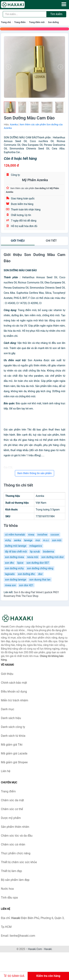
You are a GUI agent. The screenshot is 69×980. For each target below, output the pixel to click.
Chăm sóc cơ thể (12, 809)
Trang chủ (6, 22)
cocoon (55, 535)
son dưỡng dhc (26, 574)
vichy (8, 540)
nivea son (10, 585)
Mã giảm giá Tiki (12, 745)
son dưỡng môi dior (53, 557)
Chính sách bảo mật (14, 683)
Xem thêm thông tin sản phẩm (34, 473)
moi (38, 540)
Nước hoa (7, 889)
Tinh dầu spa (9, 898)
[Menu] (64, 4)
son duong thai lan (40, 580)
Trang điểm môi (37, 22)
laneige (28, 540)
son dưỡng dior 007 (38, 563)
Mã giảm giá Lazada (14, 753)
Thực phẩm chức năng (16, 853)
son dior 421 (26, 585)
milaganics (36, 546)
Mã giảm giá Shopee (14, 762)
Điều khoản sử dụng (14, 692)
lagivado (10, 574)
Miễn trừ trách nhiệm (15, 700)
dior (40, 574)
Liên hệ (6, 771)
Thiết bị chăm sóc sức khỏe (19, 862)
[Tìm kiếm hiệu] (25, 14)
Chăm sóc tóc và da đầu (17, 836)
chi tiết (51, 241)
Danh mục (8, 709)
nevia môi (33, 557)
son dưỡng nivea (14, 557)
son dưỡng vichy (14, 568)
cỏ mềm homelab (15, 535)
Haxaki (48, 949)
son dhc (9, 563)
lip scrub (35, 552)
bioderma (48, 552)
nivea (31, 535)
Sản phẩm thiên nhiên (15, 827)
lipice (20, 563)
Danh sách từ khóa (13, 736)
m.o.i (46, 540)
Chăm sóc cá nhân (13, 844)
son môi (57, 540)
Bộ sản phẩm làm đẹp (15, 880)
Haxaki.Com (35, 949)
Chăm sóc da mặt (12, 800)
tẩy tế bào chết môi (16, 552)
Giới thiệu (18, 241)
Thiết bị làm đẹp (11, 871)
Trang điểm (20, 22)
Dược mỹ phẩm (11, 818)
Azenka (14, 124)
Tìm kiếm (56, 14)
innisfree (42, 535)
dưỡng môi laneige (16, 546)
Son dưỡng (53, 22)
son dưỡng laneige (16, 580)
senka (17, 540)
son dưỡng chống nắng (40, 568)
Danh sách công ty (13, 727)
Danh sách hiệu (11, 718)
